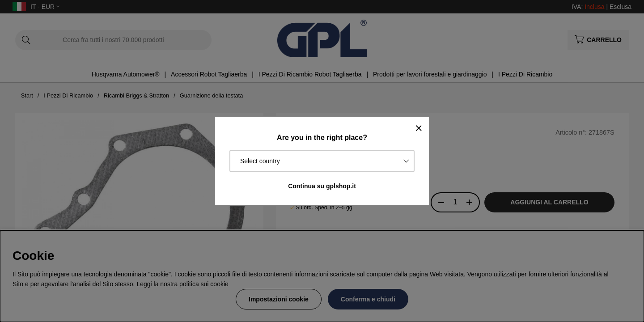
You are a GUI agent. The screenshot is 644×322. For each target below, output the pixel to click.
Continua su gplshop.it (322, 186)
